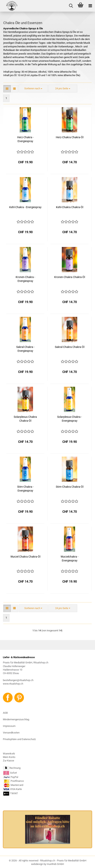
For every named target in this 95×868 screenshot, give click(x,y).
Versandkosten (11, 733)
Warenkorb (9, 754)
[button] (7, 89)
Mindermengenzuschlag (16, 719)
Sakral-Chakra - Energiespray (25, 349)
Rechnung (15, 768)
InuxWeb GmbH (55, 864)
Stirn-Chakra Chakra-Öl (70, 487)
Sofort (13, 773)
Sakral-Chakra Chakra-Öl (70, 347)
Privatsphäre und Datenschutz (19, 739)
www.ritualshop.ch (13, 684)
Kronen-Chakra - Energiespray (25, 279)
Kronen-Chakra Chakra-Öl (70, 277)
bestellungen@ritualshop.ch (18, 680)
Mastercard (17, 785)
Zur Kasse (8, 761)
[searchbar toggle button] (71, 6)
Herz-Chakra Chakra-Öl (70, 137)
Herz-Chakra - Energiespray (25, 139)
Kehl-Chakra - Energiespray (25, 207)
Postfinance (17, 781)
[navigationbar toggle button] (90, 6)
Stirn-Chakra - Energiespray (25, 489)
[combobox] (33, 89)
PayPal (11, 777)
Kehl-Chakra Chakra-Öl (70, 207)
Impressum (9, 726)
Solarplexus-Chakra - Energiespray (70, 419)
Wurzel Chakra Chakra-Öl (25, 557)
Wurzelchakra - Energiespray (70, 559)
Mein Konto (9, 757)
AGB (5, 713)
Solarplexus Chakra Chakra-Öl (25, 419)
